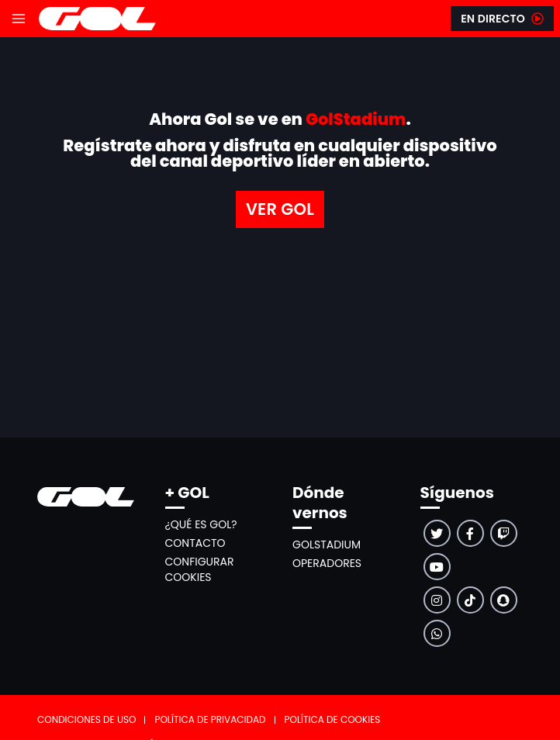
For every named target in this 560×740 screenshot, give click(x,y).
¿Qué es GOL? (201, 524)
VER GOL (280, 209)
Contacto (195, 543)
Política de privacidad (210, 719)
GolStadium (327, 545)
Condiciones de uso (86, 719)
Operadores (327, 563)
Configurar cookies (200, 569)
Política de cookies (333, 719)
